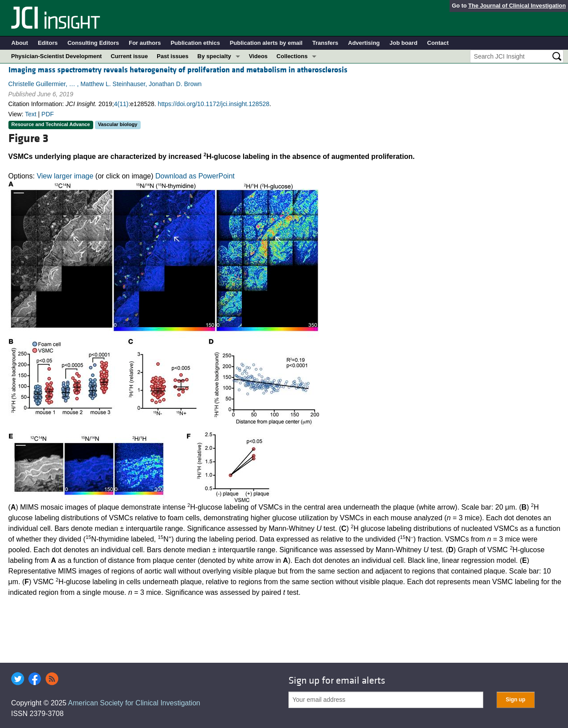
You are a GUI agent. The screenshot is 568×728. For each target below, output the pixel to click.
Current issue (129, 56)
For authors (145, 43)
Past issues (173, 56)
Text (31, 114)
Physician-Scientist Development (56, 56)
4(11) (121, 104)
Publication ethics (195, 43)
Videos (258, 56)
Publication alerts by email (266, 43)
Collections (292, 56)
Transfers (325, 43)
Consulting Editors (93, 43)
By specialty (214, 56)
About (20, 43)
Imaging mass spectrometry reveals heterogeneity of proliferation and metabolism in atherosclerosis (178, 70)
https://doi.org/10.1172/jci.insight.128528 (214, 104)
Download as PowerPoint (195, 176)
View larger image (65, 176)
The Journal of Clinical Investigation (517, 6)
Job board (404, 43)
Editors (48, 43)
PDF (47, 114)
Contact (438, 43)
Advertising (364, 43)
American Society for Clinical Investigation (134, 703)
